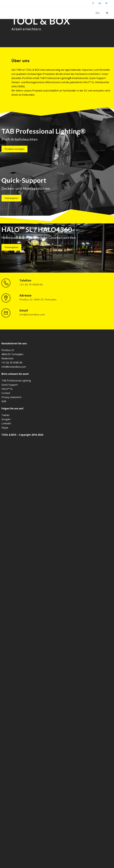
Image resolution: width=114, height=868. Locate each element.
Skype (5, 428)
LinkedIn (6, 423)
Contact (6, 393)
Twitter (6, 415)
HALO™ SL (7, 389)
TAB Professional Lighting (16, 381)
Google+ (6, 419)
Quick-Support (10, 385)
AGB (4, 401)
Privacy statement (11, 397)
